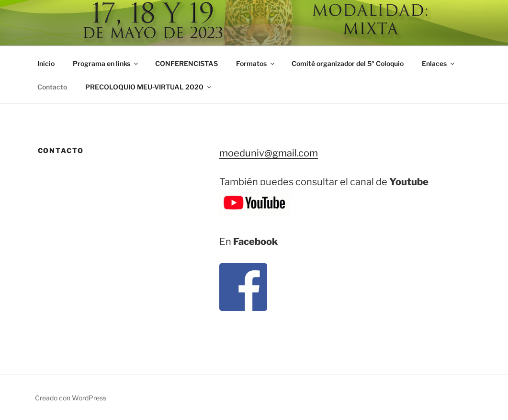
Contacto (52, 87)
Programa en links (106, 63)
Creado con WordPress (71, 398)
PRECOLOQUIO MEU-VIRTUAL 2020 (149, 87)
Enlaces (439, 63)
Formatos (256, 63)
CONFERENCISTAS (186, 63)
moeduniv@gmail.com (269, 153)
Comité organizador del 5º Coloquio (348, 63)
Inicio (46, 63)
